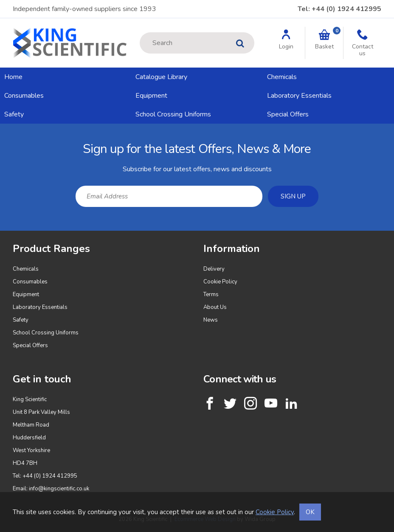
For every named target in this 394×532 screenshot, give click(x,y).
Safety (14, 114)
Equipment (151, 96)
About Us (215, 307)
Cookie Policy (220, 282)
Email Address (0, 130)
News (211, 320)
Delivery (214, 269)
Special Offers (288, 114)
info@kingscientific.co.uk (59, 489)
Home (13, 77)
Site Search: (140, 33)
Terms (211, 294)
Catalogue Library (161, 77)
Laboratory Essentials (299, 96)
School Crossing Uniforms (173, 114)
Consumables (24, 96)
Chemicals (282, 77)
